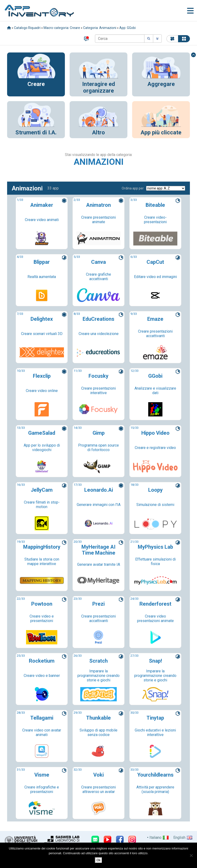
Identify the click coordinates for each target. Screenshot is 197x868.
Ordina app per (133, 188)
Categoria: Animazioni (100, 28)
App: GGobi (128, 28)
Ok (99, 860)
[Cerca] (120, 39)
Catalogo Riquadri (27, 28)
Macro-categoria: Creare (62, 28)
